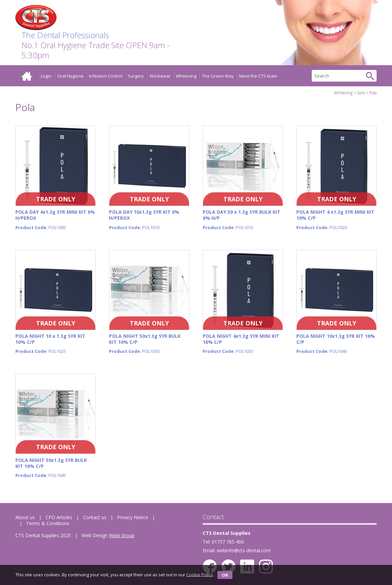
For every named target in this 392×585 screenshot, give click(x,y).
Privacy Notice (133, 517)
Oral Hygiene (70, 76)
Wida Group (122, 535)
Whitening (186, 76)
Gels (361, 93)
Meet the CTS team (258, 76)
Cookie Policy (200, 574)
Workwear (160, 76)
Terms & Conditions (48, 523)
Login (46, 76)
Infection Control (106, 76)
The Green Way (218, 76)
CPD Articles (59, 517)
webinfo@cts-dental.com (244, 550)
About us (25, 517)
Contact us (95, 517)
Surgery (136, 76)
